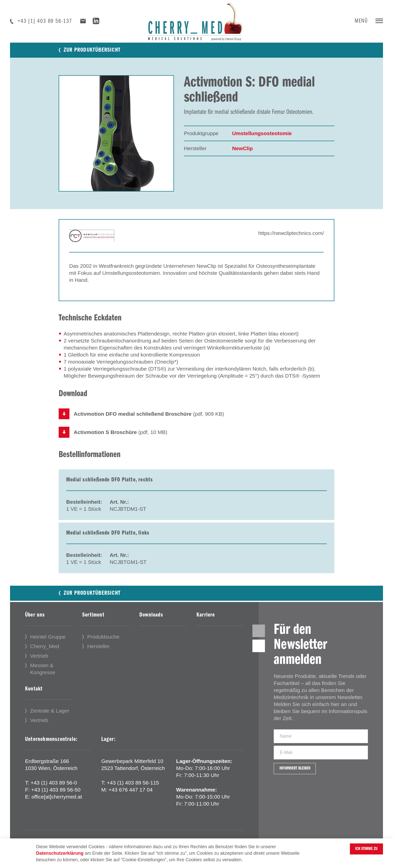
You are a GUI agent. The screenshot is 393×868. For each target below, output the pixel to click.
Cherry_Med (45, 649)
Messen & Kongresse (43, 672)
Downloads (151, 618)
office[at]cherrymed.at (57, 800)
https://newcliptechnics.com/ (291, 233)
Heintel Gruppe (48, 640)
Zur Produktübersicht (92, 50)
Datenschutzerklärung (60, 853)
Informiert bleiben (302, 788)
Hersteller (99, 649)
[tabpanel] (116, 133)
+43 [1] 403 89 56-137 (45, 21)
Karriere (206, 618)
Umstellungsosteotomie (262, 133)
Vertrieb (39, 659)
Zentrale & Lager (50, 714)
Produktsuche (103, 640)
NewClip (242, 148)
